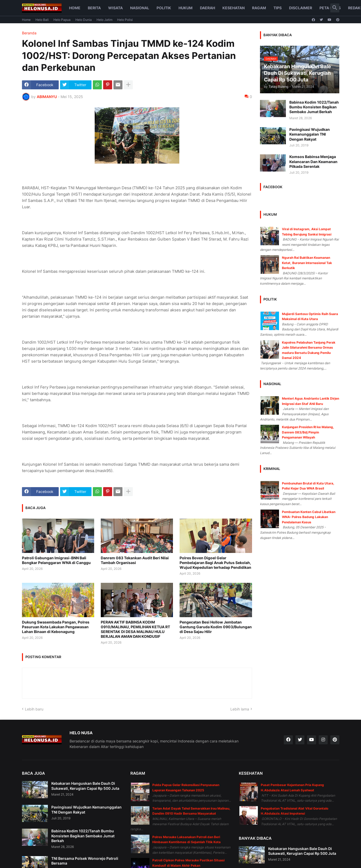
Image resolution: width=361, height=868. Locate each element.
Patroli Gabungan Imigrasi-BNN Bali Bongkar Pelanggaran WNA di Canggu (56, 560)
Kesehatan (234, 8)
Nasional (140, 8)
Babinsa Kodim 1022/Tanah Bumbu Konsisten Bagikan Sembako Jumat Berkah (314, 107)
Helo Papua (62, 20)
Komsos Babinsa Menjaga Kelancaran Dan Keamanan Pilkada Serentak (313, 161)
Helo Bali (42, 20)
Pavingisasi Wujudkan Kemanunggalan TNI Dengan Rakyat (310, 134)
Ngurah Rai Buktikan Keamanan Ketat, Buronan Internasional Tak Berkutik (307, 263)
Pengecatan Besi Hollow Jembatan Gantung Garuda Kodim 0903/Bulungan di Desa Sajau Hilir (216, 627)
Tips (278, 8)
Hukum (186, 8)
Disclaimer (301, 8)
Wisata (115, 8)
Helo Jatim (104, 20)
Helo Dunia (84, 20)
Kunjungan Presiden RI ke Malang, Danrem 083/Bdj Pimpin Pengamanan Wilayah (308, 432)
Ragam (259, 8)
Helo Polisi (125, 20)
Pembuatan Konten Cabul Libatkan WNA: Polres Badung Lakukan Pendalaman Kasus (309, 517)
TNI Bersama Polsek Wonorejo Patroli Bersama (85, 861)
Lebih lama (240, 709)
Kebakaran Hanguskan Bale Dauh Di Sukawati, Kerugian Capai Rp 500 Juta (85, 786)
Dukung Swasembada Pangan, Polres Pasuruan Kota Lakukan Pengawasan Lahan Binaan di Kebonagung (56, 627)
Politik (164, 8)
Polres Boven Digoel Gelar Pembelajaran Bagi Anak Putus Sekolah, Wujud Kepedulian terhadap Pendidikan (215, 563)
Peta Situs (330, 8)
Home (75, 8)
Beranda (29, 33)
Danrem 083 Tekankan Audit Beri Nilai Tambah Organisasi (135, 560)
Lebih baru (34, 709)
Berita (94, 8)
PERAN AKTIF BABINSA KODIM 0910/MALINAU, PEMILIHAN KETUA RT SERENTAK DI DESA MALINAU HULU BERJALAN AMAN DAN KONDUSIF (135, 629)
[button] (335, 8)
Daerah (207, 8)
